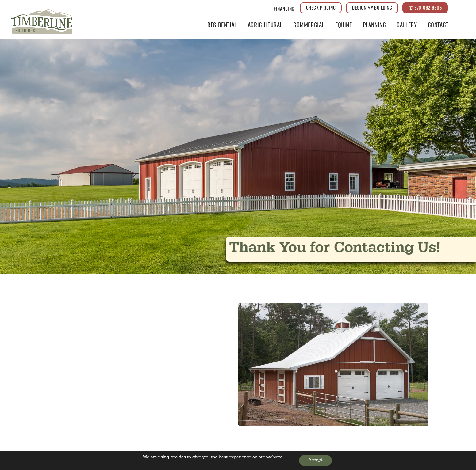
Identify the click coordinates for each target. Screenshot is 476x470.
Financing (284, 9)
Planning (374, 25)
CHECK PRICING (321, 8)
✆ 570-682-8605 (425, 8)
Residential (222, 25)
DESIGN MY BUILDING (372, 8)
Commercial (309, 25)
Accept (315, 461)
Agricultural (265, 25)
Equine (344, 25)
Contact (438, 25)
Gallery (407, 25)
